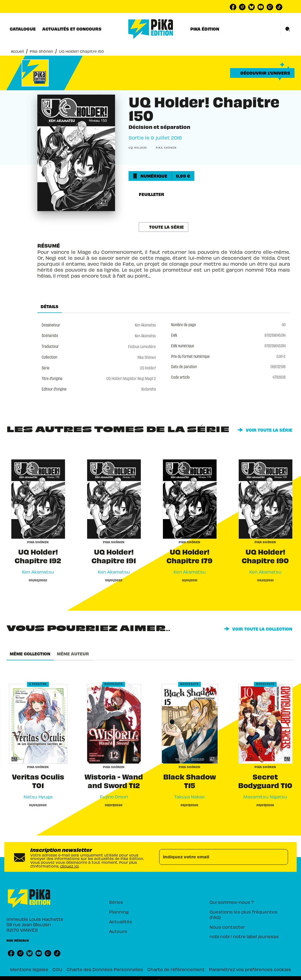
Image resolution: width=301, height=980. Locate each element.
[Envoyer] (282, 857)
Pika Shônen (41, 51)
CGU (57, 969)
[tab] (23, 29)
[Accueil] (151, 29)
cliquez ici (69, 866)
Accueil (17, 51)
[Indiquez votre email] (217, 857)
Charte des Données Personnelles (105, 969)
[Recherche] (288, 29)
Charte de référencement (176, 969)
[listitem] (233, 7)
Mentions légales (29, 969)
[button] (262, 73)
